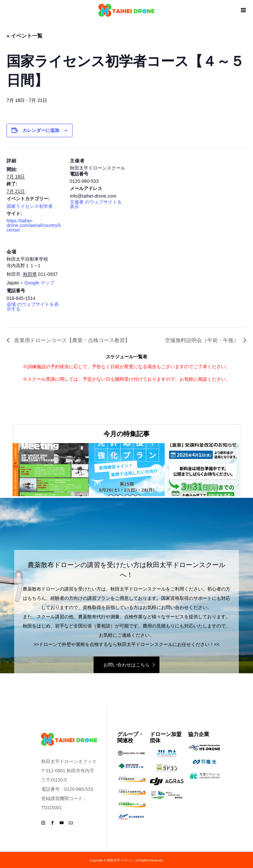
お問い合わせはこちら (126, 665)
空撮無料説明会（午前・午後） (203, 340)
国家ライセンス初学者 (30, 206)
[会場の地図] (105, 284)
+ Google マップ (37, 283)
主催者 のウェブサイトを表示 (96, 204)
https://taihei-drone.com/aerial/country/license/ (34, 225)
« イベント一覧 (25, 36)
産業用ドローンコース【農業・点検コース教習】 (71, 340)
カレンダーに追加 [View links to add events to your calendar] (41, 130)
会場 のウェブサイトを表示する (33, 306)
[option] (51, 470)
